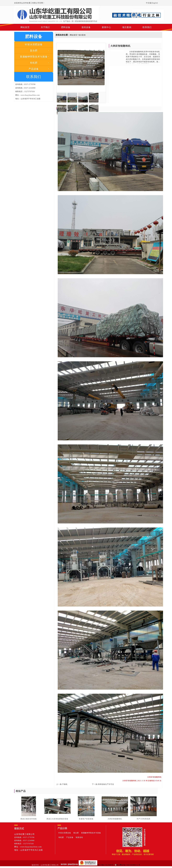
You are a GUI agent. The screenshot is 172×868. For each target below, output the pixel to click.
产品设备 (70, 837)
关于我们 (45, 27)
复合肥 (76, 833)
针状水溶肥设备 (65, 833)
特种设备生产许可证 (106, 784)
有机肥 (61, 837)
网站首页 (25, 27)
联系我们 (147, 27)
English (155, 3)
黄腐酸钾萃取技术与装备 (91, 833)
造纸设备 (86, 27)
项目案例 (127, 27)
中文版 (149, 3)
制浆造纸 (79, 837)
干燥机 (65, 784)
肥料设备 (66, 27)
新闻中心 (106, 27)
